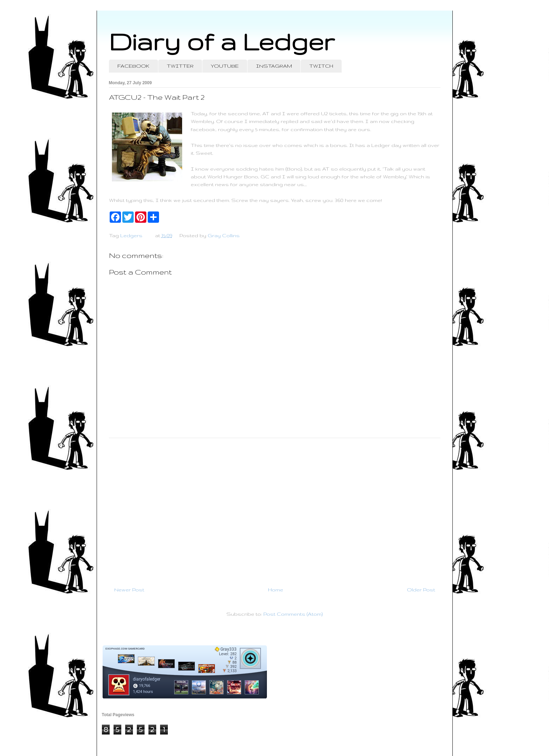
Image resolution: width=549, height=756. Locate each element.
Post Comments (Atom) (293, 614)
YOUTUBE (225, 66)
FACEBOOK (133, 66)
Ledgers (131, 235)
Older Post (421, 590)
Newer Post (129, 590)
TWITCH (321, 66)
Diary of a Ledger (222, 41)
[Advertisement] (275, 509)
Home (276, 590)
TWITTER (180, 66)
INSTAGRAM (274, 66)
